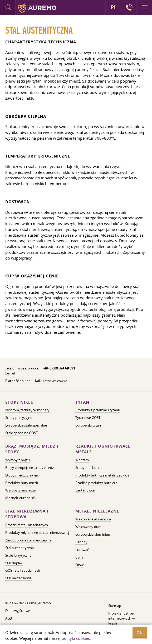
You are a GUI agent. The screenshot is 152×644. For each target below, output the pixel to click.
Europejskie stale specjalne (26, 425)
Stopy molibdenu (89, 468)
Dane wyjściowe (18, 611)
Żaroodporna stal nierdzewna (28, 540)
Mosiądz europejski (20, 498)
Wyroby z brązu (18, 460)
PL (113, 7)
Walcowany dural (89, 527)
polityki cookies (76, 638)
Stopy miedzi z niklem (22, 475)
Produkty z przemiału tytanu (98, 410)
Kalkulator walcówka (51, 381)
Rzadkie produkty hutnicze (96, 483)
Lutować (82, 550)
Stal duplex (14, 563)
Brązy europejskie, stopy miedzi (30, 468)
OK (140, 633)
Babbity (81, 542)
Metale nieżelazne (97, 511)
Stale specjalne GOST (21, 433)
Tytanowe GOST (88, 418)
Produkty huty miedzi (22, 483)
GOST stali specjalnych (23, 570)
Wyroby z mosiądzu (21, 490)
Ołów (79, 565)
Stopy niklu (19, 402)
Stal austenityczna (19, 548)
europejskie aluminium (93, 534)
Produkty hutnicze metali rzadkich (102, 475)
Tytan (82, 402)
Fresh (113, 623)
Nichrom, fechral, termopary (27, 410)
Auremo (37, 8)
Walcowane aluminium (93, 519)
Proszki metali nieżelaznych (27, 525)
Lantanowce (85, 490)
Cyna (79, 557)
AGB (9, 618)
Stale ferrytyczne (18, 555)
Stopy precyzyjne (19, 418)
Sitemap (115, 606)
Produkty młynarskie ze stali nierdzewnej (37, 533)
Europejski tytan (88, 425)
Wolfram (82, 460)
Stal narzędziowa (18, 578)
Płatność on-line (18, 381)
